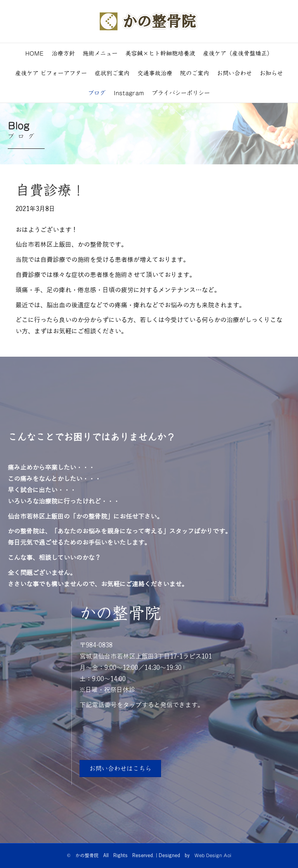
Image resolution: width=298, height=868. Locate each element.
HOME (35, 53)
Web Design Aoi (213, 855)
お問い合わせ (234, 73)
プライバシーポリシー (181, 93)
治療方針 (63, 53)
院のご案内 (195, 73)
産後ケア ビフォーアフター (51, 73)
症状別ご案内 (112, 73)
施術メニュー (100, 53)
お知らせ (271, 73)
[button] (120, 769)
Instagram (129, 93)
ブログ (97, 93)
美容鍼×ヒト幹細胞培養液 (160, 53)
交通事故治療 (155, 73)
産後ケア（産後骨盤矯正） (238, 53)
